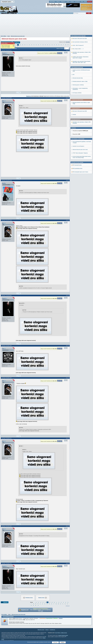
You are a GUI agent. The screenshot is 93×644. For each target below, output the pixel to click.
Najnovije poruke (41, 630)
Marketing (90, 2)
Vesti (56, 633)
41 (50, 45)
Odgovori (17, 42)
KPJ (74, 174)
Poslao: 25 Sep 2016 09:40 (7, 98)
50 (61, 604)
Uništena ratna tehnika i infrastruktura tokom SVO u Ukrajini (81, 156)
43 (54, 45)
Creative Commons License (63, 635)
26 (16, 45)
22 (36, 602)
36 (38, 45)
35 (36, 45)
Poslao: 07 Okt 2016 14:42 (7, 378)
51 (63, 604)
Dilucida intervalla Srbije (78, 177)
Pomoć (85, 2)
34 (34, 45)
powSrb (4, 183)
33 (32, 45)
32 (29, 45)
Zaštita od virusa (64, 633)
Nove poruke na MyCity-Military (78, 135)
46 (61, 45)
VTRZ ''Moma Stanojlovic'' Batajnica (80, 111)
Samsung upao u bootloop (78, 184)
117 (18, 46)
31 (27, 45)
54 (31, 605)
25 (43, 602)
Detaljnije (61, 618)
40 (48, 45)
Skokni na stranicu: (60, 48)
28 (20, 45)
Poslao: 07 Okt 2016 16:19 (7, 438)
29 (23, 45)
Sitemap (47, 630)
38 (43, 45)
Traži (82, 2)
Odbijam (63, 642)
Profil (19, 92)
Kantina (68, 2)
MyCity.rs (59, 633)
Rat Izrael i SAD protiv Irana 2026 (80, 69)
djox (3, 101)
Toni (3, 349)
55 (33, 605)
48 (66, 45)
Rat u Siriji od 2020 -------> (78, 148)
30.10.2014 (68, 42)
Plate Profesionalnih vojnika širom (6, 46)
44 (57, 45)
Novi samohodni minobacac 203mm (80, 141)
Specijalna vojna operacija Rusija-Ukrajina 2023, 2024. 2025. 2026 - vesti (81, 161)
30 (25, 45)
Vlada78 (4, 53)
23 (38, 602)
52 (65, 604)
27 (18, 45)
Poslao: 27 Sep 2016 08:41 (7, 295)
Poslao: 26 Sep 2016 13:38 (7, 180)
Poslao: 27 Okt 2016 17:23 (7, 563)
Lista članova (77, 2)
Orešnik (74, 73)
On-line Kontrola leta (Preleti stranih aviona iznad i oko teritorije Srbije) (82, 115)
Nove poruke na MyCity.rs (77, 166)
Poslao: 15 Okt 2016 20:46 (7, 526)
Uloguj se (58, 2)
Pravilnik (72, 2)
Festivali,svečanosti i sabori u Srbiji (80, 180)
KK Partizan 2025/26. (77, 192)
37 (41, 45)
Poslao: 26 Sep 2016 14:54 (7, 220)
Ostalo (9, 36)
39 (45, 45)
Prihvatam (55, 642)
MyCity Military (52, 2)
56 (15, 46)
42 (52, 45)
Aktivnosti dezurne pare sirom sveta (18, 36)
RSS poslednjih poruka (77, 127)
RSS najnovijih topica (77, 123)
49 (68, 45)
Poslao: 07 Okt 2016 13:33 (7, 346)
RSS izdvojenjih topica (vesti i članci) (80, 130)
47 (63, 45)
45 (59, 45)
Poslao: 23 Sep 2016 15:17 (7, 50)
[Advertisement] (46, 26)
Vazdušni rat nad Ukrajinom (78, 104)
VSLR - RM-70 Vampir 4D (78, 144)
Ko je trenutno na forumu (8, 617)
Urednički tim (53, 630)
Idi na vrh (68, 606)
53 (67, 604)
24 (41, 602)
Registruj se (63, 2)
